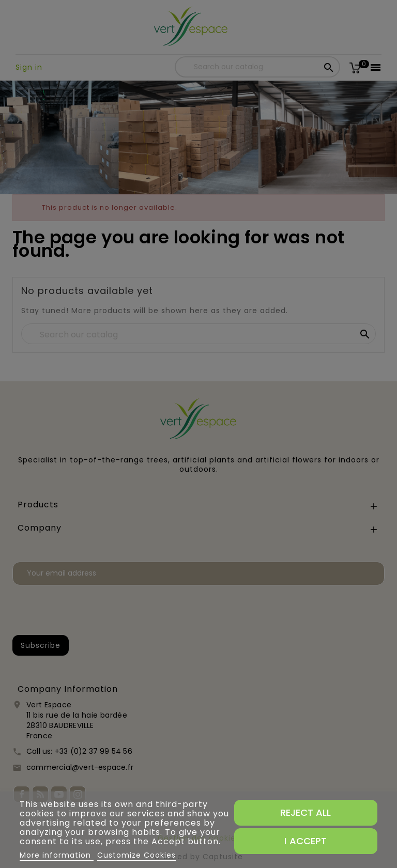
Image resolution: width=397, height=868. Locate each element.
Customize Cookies (136, 855)
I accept (306, 841)
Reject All (306, 812)
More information (57, 855)
